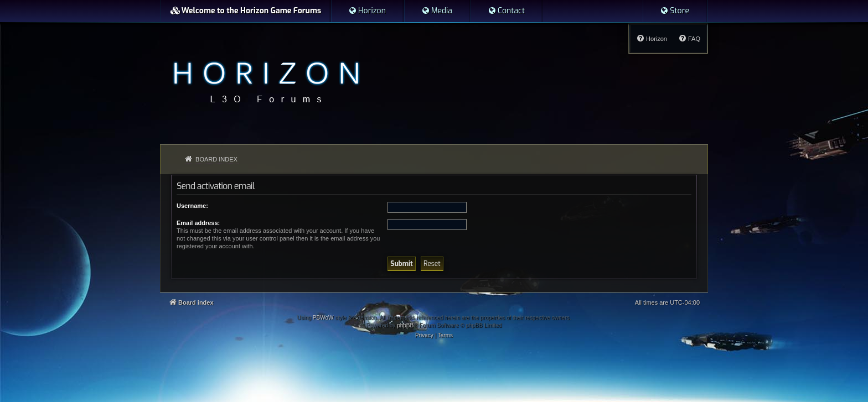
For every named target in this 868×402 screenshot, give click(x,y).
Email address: (198, 223)
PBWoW (323, 318)
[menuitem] (367, 11)
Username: (192, 206)
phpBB (405, 325)
